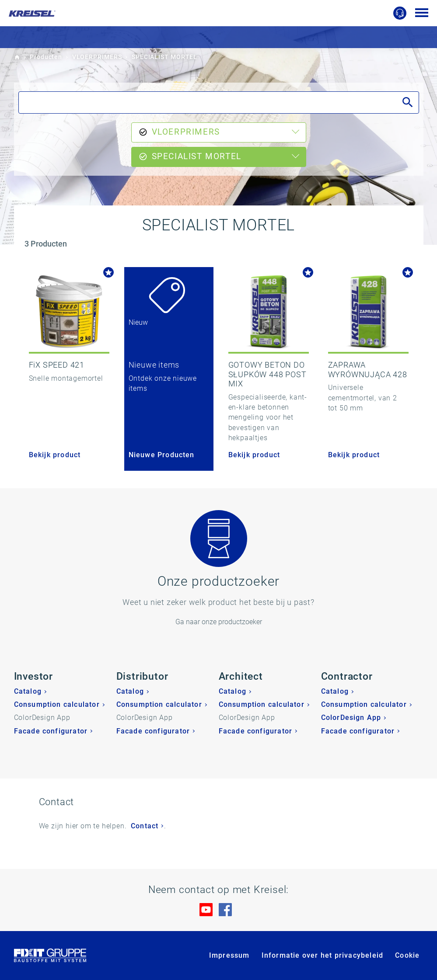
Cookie (407, 955)
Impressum (229, 955)
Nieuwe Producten (162, 455)
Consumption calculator (57, 704)
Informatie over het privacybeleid (323, 955)
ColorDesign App (351, 718)
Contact (145, 826)
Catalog (28, 691)
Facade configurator (51, 731)
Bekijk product (55, 455)
